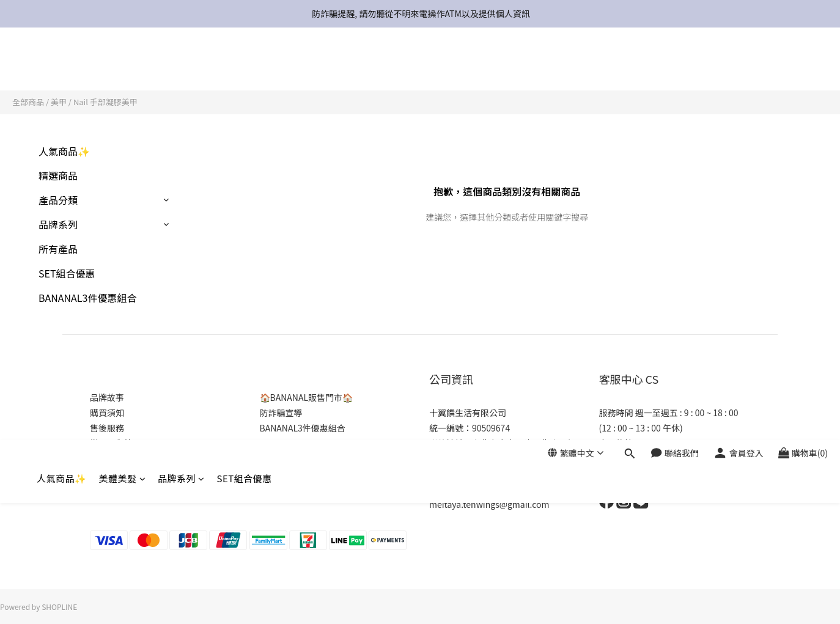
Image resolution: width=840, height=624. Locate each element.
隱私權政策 (111, 458)
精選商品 (58, 175)
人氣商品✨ (62, 66)
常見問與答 (111, 443)
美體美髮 (123, 66)
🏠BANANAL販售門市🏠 (307, 397)
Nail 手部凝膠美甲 (105, 102)
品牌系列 (181, 66)
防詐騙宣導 (281, 413)
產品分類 (58, 200)
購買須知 (107, 413)
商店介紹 (107, 474)
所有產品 (58, 249)
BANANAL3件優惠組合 (87, 298)
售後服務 (107, 428)
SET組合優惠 (245, 66)
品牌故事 (107, 397)
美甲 (59, 102)
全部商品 (28, 102)
